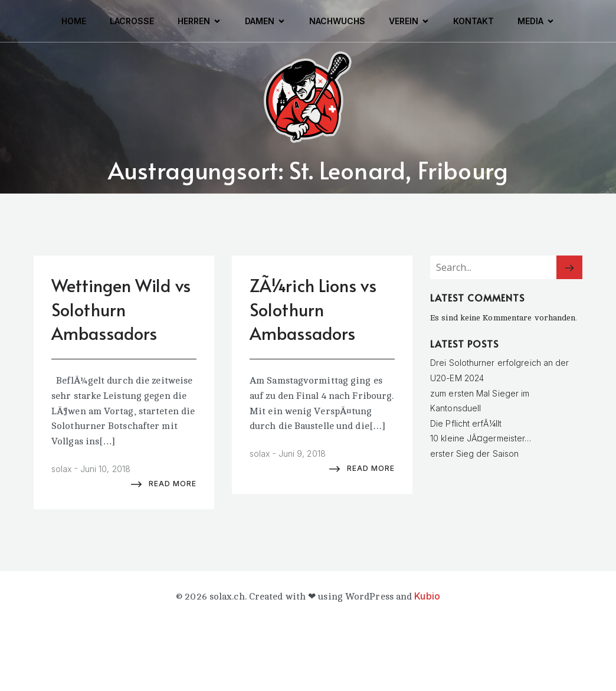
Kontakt (474, 21)
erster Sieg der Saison (474, 453)
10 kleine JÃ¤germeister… (481, 438)
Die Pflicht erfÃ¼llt (466, 423)
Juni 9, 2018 (302, 453)
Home (74, 21)
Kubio (427, 596)
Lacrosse (132, 21)
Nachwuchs (337, 21)
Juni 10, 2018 (105, 469)
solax (62, 469)
